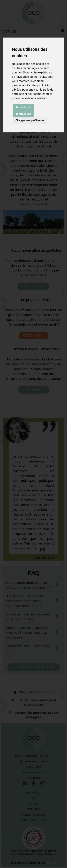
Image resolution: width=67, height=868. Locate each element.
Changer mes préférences (30, 120)
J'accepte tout (23, 107)
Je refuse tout (23, 114)
